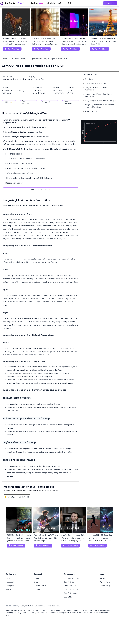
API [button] (61, 3)
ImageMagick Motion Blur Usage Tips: (100, 101)
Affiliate (37, 589)
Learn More (69, 597)
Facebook (10, 582)
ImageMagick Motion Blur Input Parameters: (98, 89)
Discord (37, 578)
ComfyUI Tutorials (71, 589)
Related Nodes (91, 111)
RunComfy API (70, 586)
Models (51, 3)
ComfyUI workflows (101, 610)
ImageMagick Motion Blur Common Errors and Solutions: (99, 106)
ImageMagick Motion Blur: (95, 83)
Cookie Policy (105, 586)
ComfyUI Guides (71, 582)
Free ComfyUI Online (73, 578)
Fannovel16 (7, 91)
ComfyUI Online (19, 149)
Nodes (15, 59)
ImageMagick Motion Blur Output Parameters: (98, 95)
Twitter (9, 589)
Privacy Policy (105, 582)
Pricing (72, 3)
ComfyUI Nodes (71, 593)
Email (36, 582)
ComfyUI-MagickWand (30, 59)
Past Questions (71, 102)
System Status (40, 586)
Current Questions (49, 102)
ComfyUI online (56, 610)
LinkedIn (10, 578)
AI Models (52, 613)
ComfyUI (22, 3)
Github (9, 102)
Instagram (10, 586)
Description (89, 79)
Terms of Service (106, 578)
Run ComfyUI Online (41, 189)
